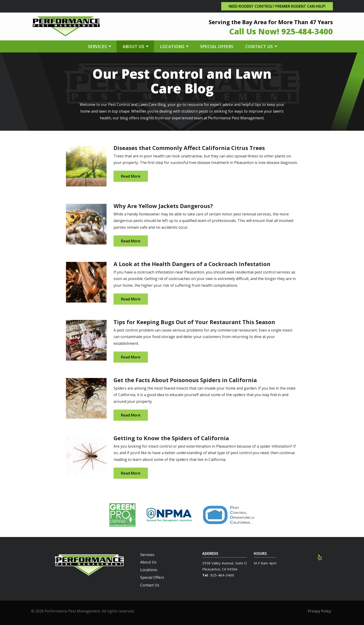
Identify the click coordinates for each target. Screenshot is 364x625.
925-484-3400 (222, 575)
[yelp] (320, 557)
